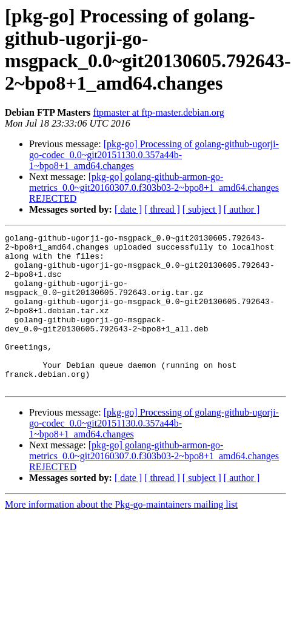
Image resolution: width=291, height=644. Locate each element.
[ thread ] (162, 209)
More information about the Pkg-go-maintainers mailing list (121, 535)
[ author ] (242, 209)
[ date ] (128, 209)
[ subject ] (202, 209)
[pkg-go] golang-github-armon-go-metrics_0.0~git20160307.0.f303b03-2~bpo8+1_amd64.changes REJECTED (154, 188)
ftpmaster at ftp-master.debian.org (159, 112)
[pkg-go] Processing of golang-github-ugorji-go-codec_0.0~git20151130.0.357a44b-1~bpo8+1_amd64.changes (154, 155)
